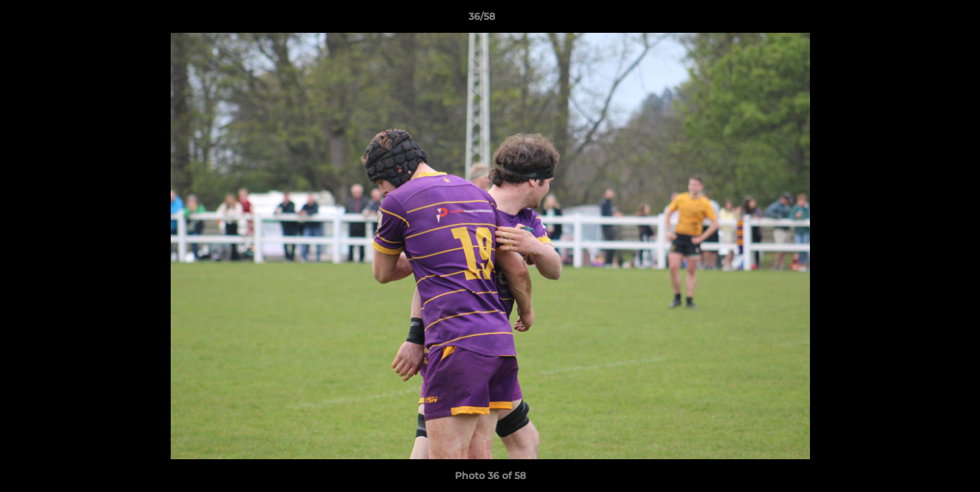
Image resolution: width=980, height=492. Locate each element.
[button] (923, 20)
